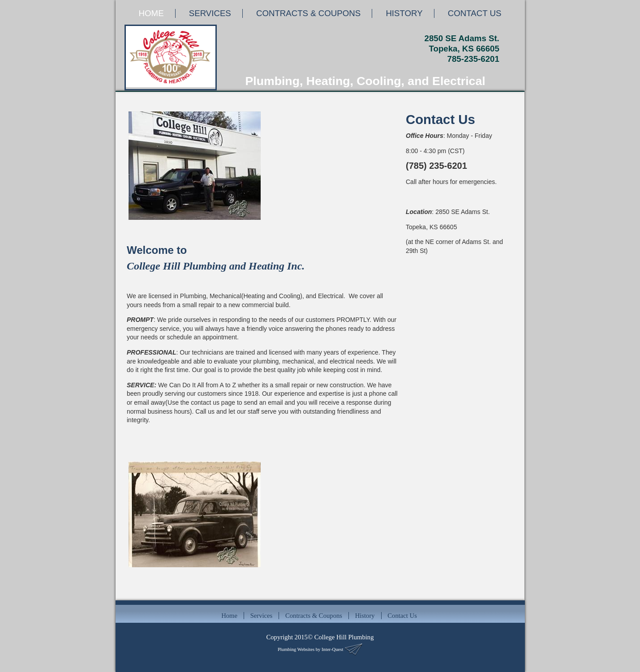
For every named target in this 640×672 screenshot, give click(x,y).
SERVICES (210, 13)
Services (262, 616)
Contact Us (402, 616)
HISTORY (404, 13)
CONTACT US (475, 13)
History (365, 616)
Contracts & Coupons (314, 616)
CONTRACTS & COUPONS (308, 13)
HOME (151, 13)
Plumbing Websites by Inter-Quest (310, 649)
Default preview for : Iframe (456, 312)
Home (229, 616)
